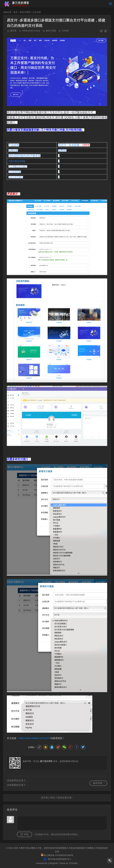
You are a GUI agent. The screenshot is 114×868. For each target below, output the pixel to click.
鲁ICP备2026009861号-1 (59, 859)
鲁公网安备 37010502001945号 (59, 855)
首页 (15, 12)
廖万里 (13, 31)
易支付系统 (25, 12)
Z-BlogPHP (53, 863)
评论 (26, 834)
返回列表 (98, 783)
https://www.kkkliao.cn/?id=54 (34, 738)
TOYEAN (73, 863)
